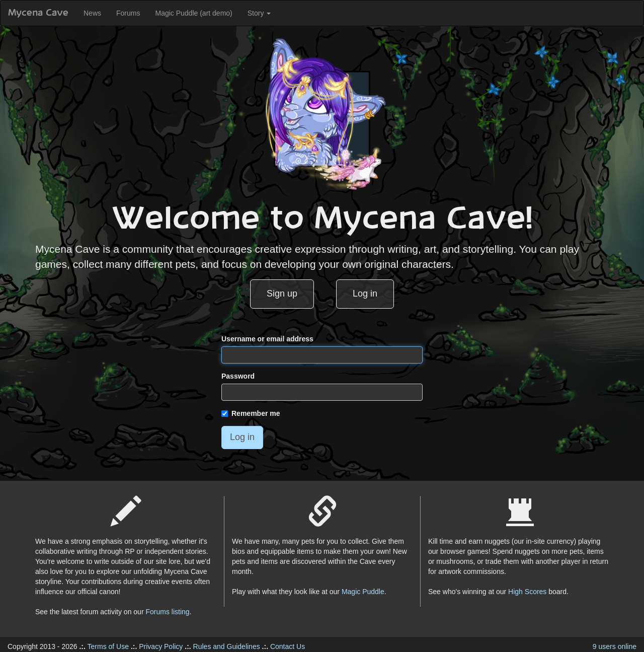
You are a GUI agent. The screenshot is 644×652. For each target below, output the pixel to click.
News (92, 13)
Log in (365, 294)
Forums (128, 13)
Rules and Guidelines (227, 646)
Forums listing (167, 612)
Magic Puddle (363, 592)
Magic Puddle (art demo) (193, 13)
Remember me (251, 413)
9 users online (615, 646)
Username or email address (267, 339)
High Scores (527, 592)
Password (238, 376)
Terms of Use (108, 646)
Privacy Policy (161, 646)
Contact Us (288, 646)
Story (259, 13)
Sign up (282, 294)
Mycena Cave (38, 13)
